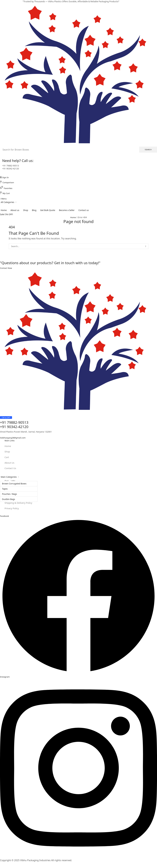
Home (73, 217)
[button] (5, 177)
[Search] (148, 150)
